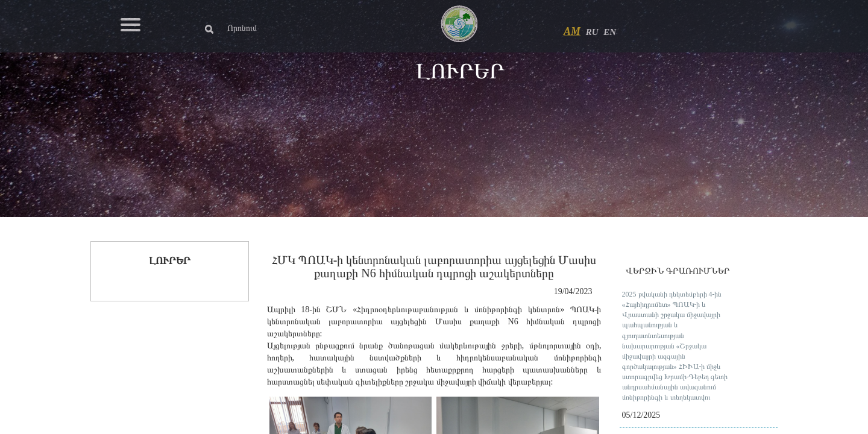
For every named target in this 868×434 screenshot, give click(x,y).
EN (610, 32)
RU (592, 32)
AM (572, 31)
